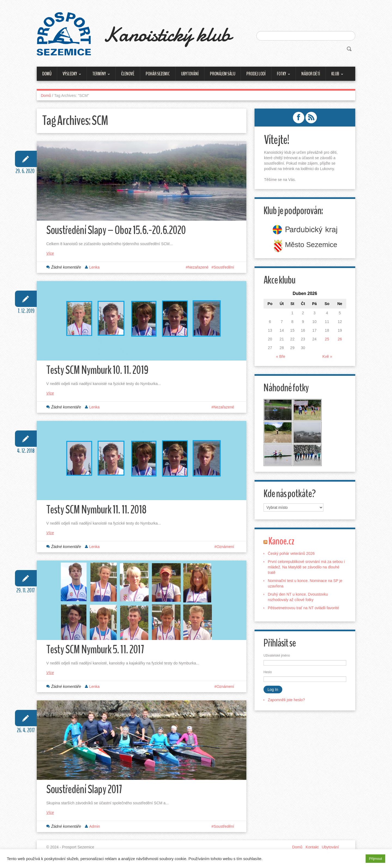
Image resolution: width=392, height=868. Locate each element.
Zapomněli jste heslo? (287, 701)
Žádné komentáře (66, 268)
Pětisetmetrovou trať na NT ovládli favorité (304, 609)
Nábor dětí (311, 74)
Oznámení (225, 549)
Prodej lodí (256, 74)
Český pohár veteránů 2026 (292, 555)
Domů (47, 74)
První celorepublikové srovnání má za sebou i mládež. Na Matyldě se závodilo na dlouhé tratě (307, 568)
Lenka (94, 268)
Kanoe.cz (282, 542)
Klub (335, 76)
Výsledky (69, 76)
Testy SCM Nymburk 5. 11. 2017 (97, 653)
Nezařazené (198, 268)
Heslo (268, 673)
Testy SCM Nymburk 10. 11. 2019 (99, 372)
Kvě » (327, 356)
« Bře (281, 356)
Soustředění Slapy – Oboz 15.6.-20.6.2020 (119, 231)
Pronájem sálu (223, 74)
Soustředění (224, 268)
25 (327, 339)
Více (50, 254)
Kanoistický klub (171, 34)
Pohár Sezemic (158, 74)
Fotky (281, 76)
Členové (128, 74)
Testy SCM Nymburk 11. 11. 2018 (98, 512)
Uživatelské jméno (277, 657)
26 (339, 339)
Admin (95, 831)
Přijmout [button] (375, 859)
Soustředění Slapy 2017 (86, 794)
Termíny (98, 76)
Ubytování (190, 74)
